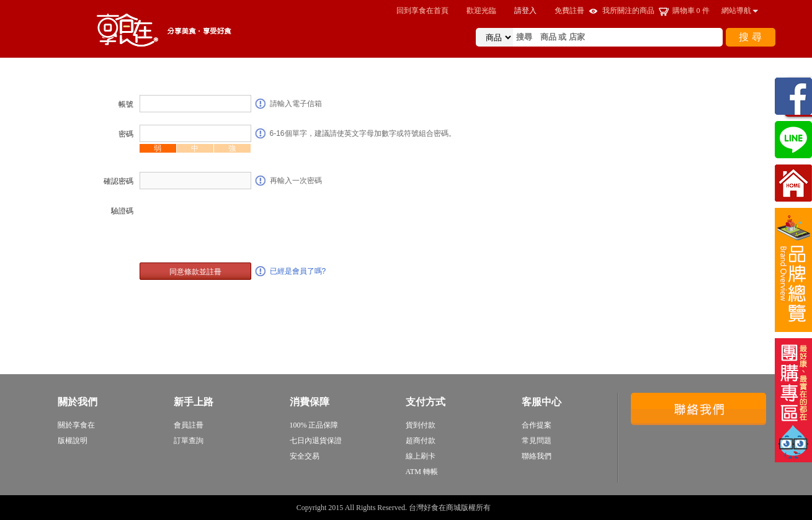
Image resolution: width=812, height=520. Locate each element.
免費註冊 (569, 11)
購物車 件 (691, 11)
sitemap (504, 508)
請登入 (525, 11)
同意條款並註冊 (195, 272)
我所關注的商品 (628, 11)
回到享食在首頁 (422, 11)
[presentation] (234, 226)
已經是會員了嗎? (298, 271)
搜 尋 (750, 37)
